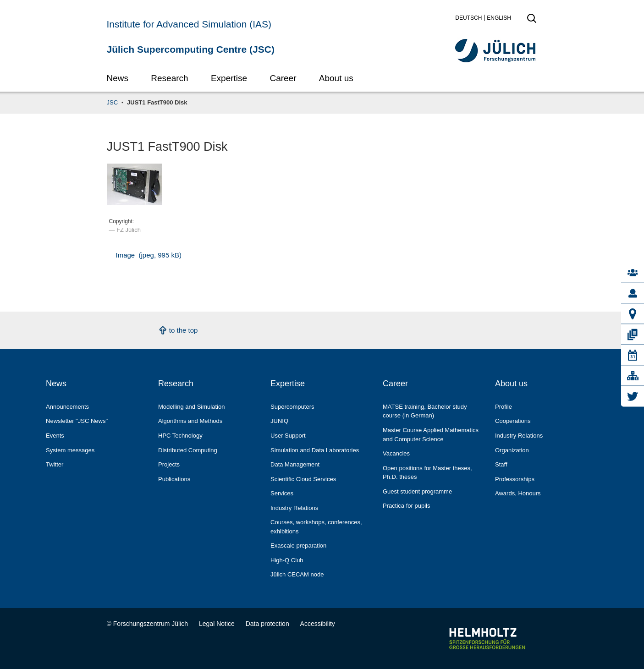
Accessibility (318, 624)
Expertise (229, 78)
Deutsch (468, 18)
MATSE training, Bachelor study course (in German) (425, 411)
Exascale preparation (298, 546)
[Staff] (633, 293)
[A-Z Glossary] (633, 376)
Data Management (295, 464)
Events (55, 436)
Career (283, 78)
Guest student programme (417, 491)
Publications (174, 479)
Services (282, 493)
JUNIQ (279, 421)
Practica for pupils (406, 506)
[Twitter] (633, 397)
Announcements (67, 407)
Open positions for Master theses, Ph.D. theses (427, 473)
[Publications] (633, 335)
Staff (501, 464)
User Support (288, 436)
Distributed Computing (188, 450)
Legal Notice (217, 624)
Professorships (515, 479)
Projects (169, 464)
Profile (504, 407)
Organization (512, 450)
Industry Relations (294, 508)
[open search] (532, 21)
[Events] (633, 355)
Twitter (55, 464)
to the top (184, 330)
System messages (70, 450)
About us (336, 78)
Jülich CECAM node (297, 574)
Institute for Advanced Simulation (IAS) (189, 24)
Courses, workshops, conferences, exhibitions (316, 527)
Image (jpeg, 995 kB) (149, 255)
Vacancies (396, 453)
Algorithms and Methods (190, 421)
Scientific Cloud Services (303, 479)
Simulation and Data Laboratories (315, 450)
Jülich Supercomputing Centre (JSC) (191, 49)
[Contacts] (633, 273)
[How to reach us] (633, 314)
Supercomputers (292, 407)
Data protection (267, 624)
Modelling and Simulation (191, 407)
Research (169, 78)
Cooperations (513, 421)
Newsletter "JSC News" (77, 421)
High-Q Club (287, 560)
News (118, 78)
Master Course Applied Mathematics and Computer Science (431, 435)
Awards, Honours (518, 493)
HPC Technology (180, 436)
